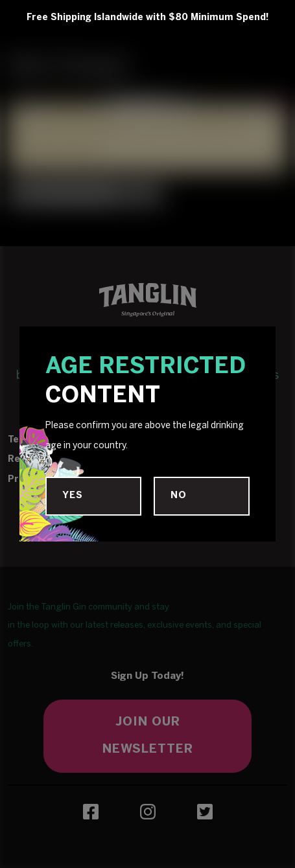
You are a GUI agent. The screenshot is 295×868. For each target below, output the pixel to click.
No (179, 496)
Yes (72, 496)
